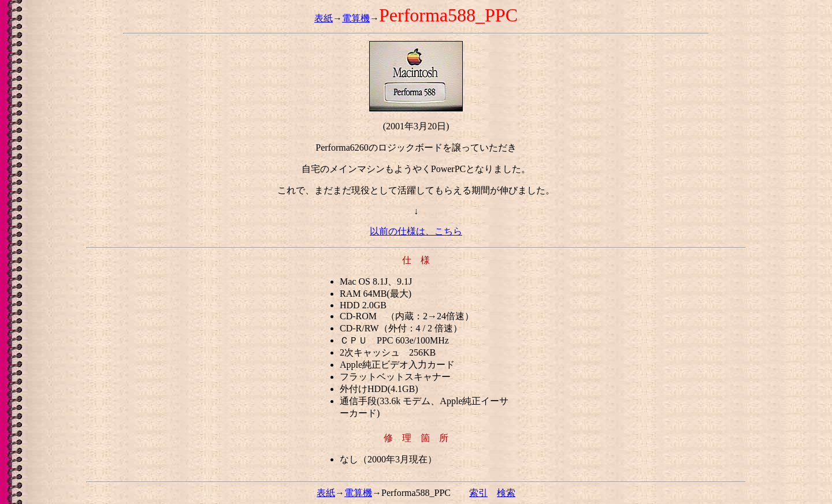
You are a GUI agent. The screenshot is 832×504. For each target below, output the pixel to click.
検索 (506, 493)
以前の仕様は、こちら (416, 231)
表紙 (324, 18)
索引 (478, 493)
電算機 (356, 18)
